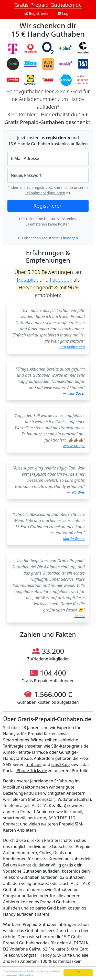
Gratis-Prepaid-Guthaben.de (48, 5)
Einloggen (70, 238)
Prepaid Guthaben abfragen (49, 924)
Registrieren (37, 13)
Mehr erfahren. (27, 976)
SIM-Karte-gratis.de (70, 746)
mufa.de (34, 764)
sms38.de (60, 764)
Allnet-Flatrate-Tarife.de (25, 752)
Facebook (61, 280)
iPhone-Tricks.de (31, 771)
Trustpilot (27, 280)
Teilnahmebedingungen (45, 193)
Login (65, 13)
